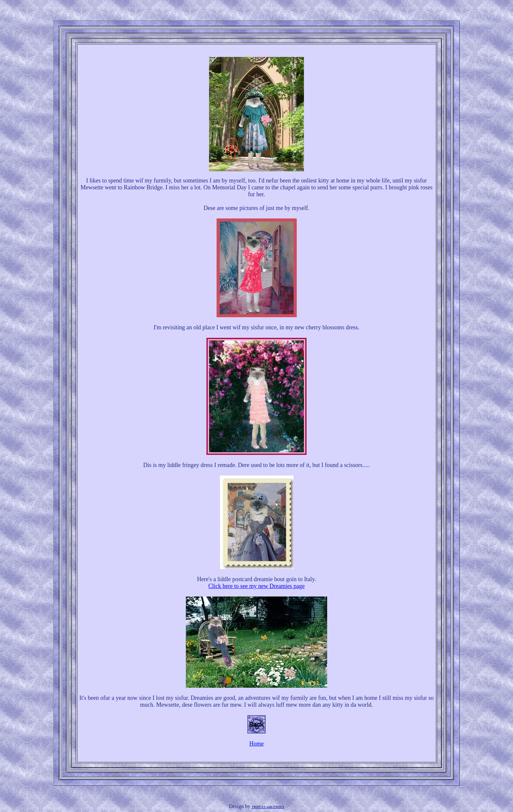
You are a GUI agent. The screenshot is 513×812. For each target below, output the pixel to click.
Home (256, 744)
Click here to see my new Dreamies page (256, 586)
